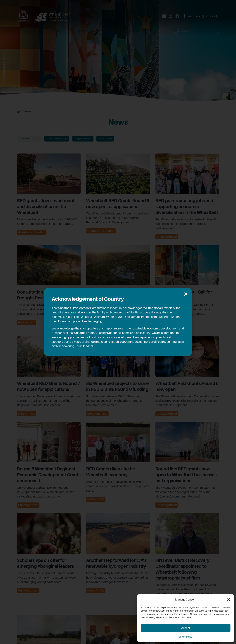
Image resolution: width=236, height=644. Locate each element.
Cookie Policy (185, 637)
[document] (118, 322)
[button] (229, 600)
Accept (186, 628)
